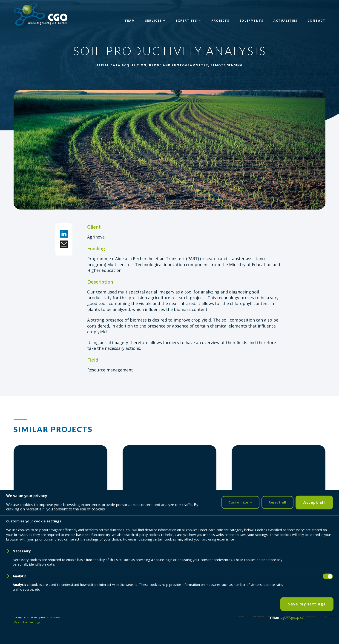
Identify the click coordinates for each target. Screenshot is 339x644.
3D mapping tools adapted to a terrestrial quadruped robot (164, 510)
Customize (240, 630)
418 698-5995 (300, 613)
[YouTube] (35, 598)
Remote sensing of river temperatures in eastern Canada (275, 510)
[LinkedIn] (21, 598)
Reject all (277, 630)
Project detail (36, 541)
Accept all (314, 630)
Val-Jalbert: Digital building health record (59, 510)
